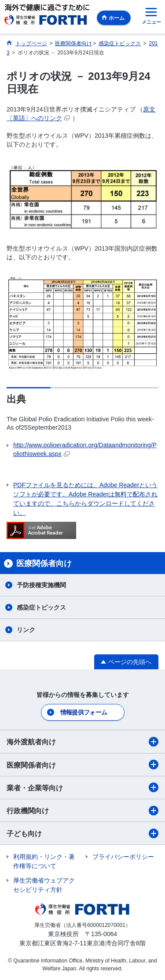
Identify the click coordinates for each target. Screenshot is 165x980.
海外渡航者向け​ (82, 742)
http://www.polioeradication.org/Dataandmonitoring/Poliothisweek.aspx (85, 449)
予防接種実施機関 (41, 585)
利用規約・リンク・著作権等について (44, 861)
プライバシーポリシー (123, 857)
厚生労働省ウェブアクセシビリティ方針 (44, 885)
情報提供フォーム (84, 712)
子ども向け (82, 833)
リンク (26, 630)
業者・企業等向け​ (82, 787)
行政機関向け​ (82, 811)
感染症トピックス (41, 607)
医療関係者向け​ (82, 765)
